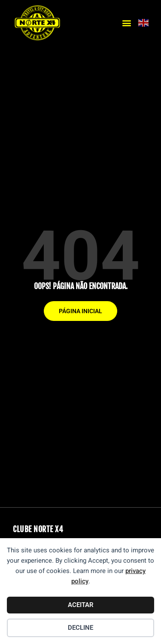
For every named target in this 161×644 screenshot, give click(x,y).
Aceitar (81, 605)
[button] (127, 23)
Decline (80, 628)
